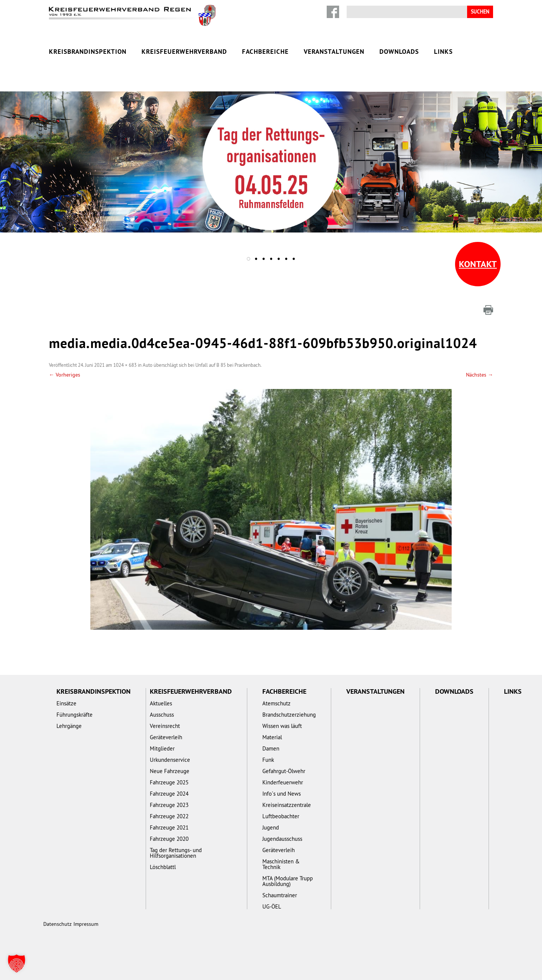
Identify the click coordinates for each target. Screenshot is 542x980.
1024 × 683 (125, 365)
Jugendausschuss (282, 839)
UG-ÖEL (272, 906)
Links (443, 52)
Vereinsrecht (165, 726)
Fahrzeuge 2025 (169, 782)
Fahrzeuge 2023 (169, 805)
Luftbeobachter (281, 816)
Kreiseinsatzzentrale (287, 805)
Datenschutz (57, 924)
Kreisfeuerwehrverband (184, 52)
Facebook (333, 12)
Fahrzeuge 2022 (169, 816)
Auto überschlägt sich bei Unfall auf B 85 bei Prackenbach (202, 365)
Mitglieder (162, 748)
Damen (271, 748)
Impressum (86, 924)
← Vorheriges (65, 375)
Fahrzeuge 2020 (169, 839)
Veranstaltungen (334, 52)
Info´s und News (282, 794)
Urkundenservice (170, 760)
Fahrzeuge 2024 (169, 794)
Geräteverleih (166, 737)
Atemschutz (276, 703)
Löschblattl (163, 867)
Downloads (399, 52)
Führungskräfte (75, 715)
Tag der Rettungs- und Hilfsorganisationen (176, 853)
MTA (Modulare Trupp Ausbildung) (288, 881)
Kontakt (478, 264)
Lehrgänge (69, 726)
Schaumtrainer (280, 895)
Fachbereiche (265, 52)
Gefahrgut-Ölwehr (284, 771)
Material (272, 737)
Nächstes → (480, 375)
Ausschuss (162, 715)
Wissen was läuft (282, 726)
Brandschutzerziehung (289, 715)
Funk (268, 760)
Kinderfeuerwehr (283, 782)
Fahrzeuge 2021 (169, 827)
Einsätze (66, 703)
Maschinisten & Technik (281, 864)
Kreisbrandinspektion (88, 52)
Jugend (271, 827)
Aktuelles (161, 703)
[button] (17, 963)
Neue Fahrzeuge (170, 771)
